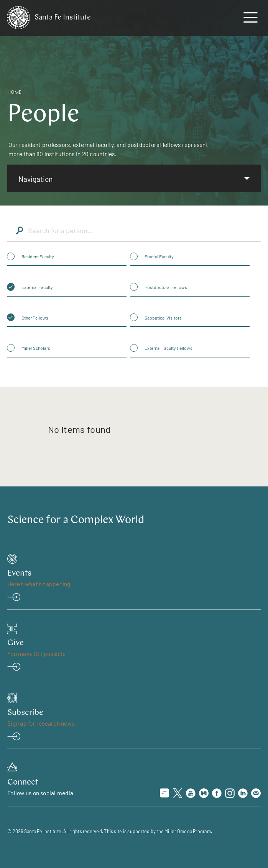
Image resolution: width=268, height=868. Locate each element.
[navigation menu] (250, 19)
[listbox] (134, 178)
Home (14, 93)
